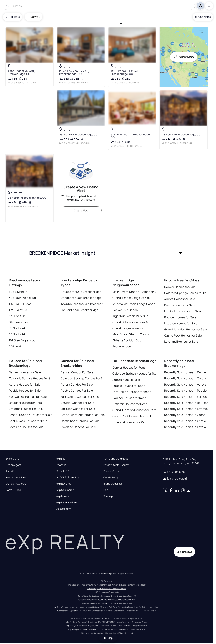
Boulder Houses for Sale (25, 403)
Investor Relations (16, 477)
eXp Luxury (63, 496)
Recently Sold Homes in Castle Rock (187, 421)
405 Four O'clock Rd (22, 298)
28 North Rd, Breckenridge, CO (181, 135)
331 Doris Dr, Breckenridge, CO (78, 135)
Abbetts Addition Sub (127, 340)
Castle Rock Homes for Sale (183, 335)
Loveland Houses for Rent (130, 422)
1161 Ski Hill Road (20, 304)
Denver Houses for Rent (129, 367)
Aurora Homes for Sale (180, 299)
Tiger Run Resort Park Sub (130, 316)
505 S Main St (18, 292)
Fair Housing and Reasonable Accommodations (107, 589)
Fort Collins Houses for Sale (28, 397)
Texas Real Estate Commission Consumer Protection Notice (107, 603)
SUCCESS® (63, 471)
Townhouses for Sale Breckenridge (83, 304)
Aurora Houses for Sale (25, 384)
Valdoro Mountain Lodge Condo (134, 304)
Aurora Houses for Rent (129, 380)
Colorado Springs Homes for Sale (187, 293)
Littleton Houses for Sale (26, 409)
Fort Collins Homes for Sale (183, 311)
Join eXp (10, 471)
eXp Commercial (66, 490)
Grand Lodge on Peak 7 (128, 328)
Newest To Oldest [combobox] (35, 17)
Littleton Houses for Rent (130, 404)
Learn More (149, 611)
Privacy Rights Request (116, 465)
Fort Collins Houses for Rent (132, 392)
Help (106, 490)
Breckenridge (122, 346)
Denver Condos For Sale (77, 372)
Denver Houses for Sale (25, 372)
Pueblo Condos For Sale (77, 391)
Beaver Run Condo (125, 310)
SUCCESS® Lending (67, 477)
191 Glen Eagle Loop (22, 340)
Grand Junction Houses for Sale (31, 415)
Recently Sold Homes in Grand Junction (187, 415)
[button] (107, 253)
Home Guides (13, 490)
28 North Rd (17, 328)
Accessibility (63, 509)
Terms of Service (134, 585)
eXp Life (61, 459)
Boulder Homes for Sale (180, 317)
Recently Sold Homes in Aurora (185, 384)
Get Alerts (203, 17)
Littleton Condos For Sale (78, 409)
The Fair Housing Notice (149, 607)
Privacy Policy (111, 471)
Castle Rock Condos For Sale (80, 421)
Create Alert (81, 210)
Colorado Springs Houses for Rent (135, 374)
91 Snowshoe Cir (20, 322)
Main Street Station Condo (131, 334)
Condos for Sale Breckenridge (81, 298)
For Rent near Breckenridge (79, 310)
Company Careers (16, 484)
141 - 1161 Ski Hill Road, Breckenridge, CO (124, 73)
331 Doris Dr (17, 316)
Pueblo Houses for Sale (25, 391)
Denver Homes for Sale (180, 287)
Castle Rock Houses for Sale (28, 421)
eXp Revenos (64, 484)
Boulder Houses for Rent (129, 398)
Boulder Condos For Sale (77, 403)
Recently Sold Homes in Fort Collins (187, 397)
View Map (184, 57)
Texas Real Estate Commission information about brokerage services (107, 600)
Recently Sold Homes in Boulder (186, 403)
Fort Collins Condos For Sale (80, 397)
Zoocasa (61, 465)
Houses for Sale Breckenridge (81, 292)
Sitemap (108, 496)
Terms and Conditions (116, 459)
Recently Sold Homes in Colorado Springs (187, 378)
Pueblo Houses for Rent (129, 386)
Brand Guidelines (113, 484)
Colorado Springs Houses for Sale (31, 378)
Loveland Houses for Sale (26, 427)
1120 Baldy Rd (18, 310)
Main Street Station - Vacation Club (135, 292)
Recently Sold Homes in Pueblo (185, 391)
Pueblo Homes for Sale (180, 305)
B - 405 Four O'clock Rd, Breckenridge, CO (74, 73)
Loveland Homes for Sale (181, 342)
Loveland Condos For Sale (78, 427)
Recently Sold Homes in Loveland (187, 427)
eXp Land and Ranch (68, 502)
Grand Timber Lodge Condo (131, 298)
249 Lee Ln (16, 346)
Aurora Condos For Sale (77, 384)
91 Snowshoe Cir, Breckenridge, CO (130, 136)
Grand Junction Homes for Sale (186, 329)
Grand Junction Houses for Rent (134, 410)
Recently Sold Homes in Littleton (187, 409)
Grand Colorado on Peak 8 (130, 322)
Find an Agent (13, 465)
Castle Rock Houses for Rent (132, 416)
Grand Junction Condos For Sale (83, 415)
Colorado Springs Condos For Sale (83, 378)
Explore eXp (12, 459)
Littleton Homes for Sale (181, 323)
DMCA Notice (107, 581)
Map (108, 638)
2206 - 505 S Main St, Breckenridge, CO (21, 73)
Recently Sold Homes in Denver (186, 372)
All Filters (12, 17)
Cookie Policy (111, 477)
